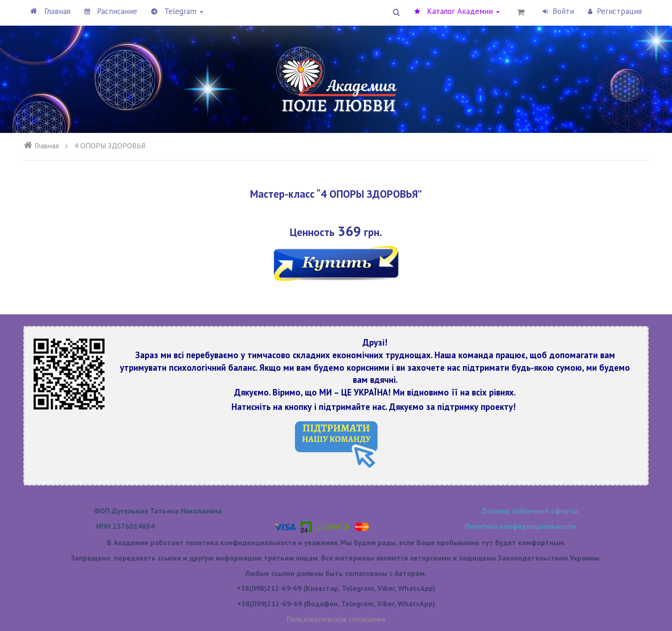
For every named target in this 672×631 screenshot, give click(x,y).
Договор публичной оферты (530, 511)
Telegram (177, 11)
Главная (50, 11)
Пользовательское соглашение (336, 619)
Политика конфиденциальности (520, 526)
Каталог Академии (457, 11)
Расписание (111, 11)
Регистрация (615, 11)
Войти (558, 11)
